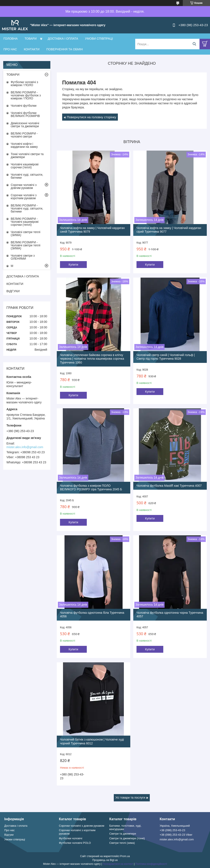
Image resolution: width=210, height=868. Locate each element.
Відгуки (9, 835)
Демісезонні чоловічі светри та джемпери (25, 125)
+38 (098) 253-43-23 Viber (176, 835)
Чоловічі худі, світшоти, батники (27, 176)
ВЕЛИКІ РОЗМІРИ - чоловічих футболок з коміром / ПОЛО (26, 95)
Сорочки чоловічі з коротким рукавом (24, 197)
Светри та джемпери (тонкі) (127, 838)
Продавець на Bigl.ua (105, 860)
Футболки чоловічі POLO (75, 843)
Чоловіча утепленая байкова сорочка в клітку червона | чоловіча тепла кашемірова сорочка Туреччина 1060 (92, 359)
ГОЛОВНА (10, 39)
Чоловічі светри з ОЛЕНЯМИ (23, 257)
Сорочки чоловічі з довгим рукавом (24, 186)
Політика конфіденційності (151, 864)
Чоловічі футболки (24, 106)
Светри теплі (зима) (122, 843)
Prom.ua (125, 856)
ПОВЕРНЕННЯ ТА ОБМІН (64, 49)
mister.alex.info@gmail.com (25, 447)
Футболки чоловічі (71, 838)
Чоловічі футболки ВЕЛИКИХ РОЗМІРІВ (25, 114)
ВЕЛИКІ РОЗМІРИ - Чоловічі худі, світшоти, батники (27, 208)
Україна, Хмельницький (175, 826)
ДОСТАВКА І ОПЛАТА (63, 39)
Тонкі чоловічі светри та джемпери (27, 156)
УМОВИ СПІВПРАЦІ (99, 39)
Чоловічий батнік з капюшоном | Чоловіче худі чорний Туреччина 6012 (92, 741)
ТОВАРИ (30, 39)
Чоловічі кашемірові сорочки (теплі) (25, 166)
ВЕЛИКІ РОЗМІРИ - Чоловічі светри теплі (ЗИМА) (25, 245)
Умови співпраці (15, 839)
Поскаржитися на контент (118, 864)
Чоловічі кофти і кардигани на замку (24, 145)
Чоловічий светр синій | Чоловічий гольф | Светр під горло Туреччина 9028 (166, 357)
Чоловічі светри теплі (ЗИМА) (25, 233)
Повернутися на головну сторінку (91, 117)
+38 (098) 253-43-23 (172, 830)
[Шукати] (194, 44)
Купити (73, 265)
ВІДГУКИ (13, 291)
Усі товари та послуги (130, 798)
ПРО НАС (10, 49)
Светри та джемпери (123, 834)
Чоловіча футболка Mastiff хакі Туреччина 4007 (169, 486)
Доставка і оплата (16, 826)
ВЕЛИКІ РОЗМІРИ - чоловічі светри (24, 135)
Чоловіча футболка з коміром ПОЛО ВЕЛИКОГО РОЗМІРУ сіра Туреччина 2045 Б (91, 488)
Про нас (9, 830)
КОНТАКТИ (32, 49)
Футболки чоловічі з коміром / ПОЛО (24, 84)
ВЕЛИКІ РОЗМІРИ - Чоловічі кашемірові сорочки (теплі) (25, 222)
